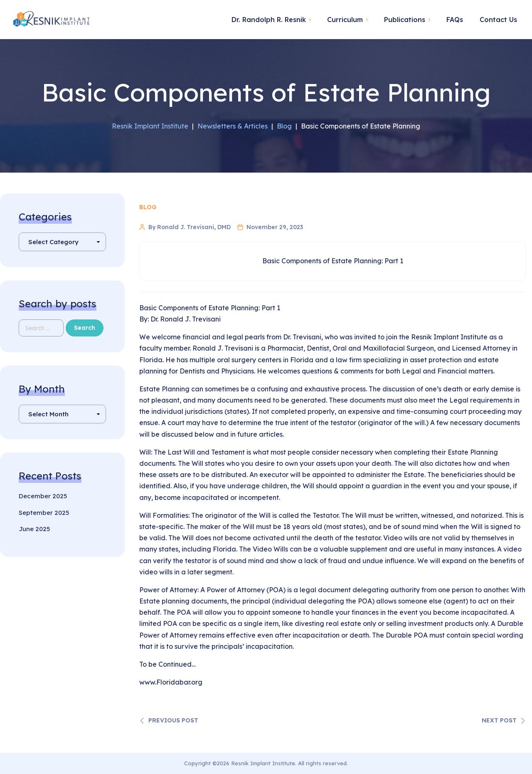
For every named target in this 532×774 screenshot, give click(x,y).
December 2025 (43, 496)
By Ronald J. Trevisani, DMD (190, 227)
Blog (148, 207)
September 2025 (44, 513)
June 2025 (34, 529)
